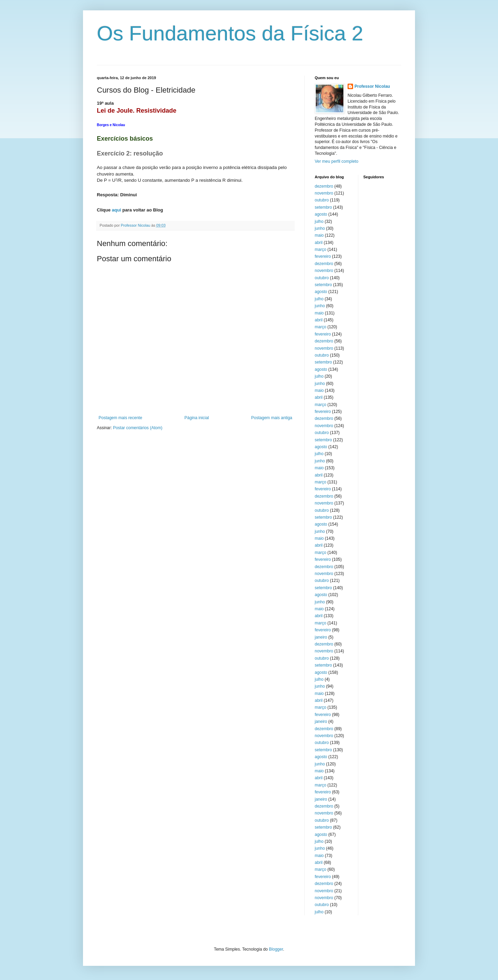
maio (319, 235)
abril (319, 243)
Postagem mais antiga (272, 418)
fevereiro (323, 256)
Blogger (276, 949)
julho (319, 222)
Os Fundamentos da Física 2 (230, 33)
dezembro (324, 186)
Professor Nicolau (372, 86)
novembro (324, 193)
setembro (323, 207)
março (320, 249)
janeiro (321, 637)
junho (320, 228)
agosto (321, 214)
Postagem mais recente (120, 418)
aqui (116, 210)
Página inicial (197, 418)
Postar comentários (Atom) (138, 428)
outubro (322, 200)
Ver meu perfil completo (336, 161)
